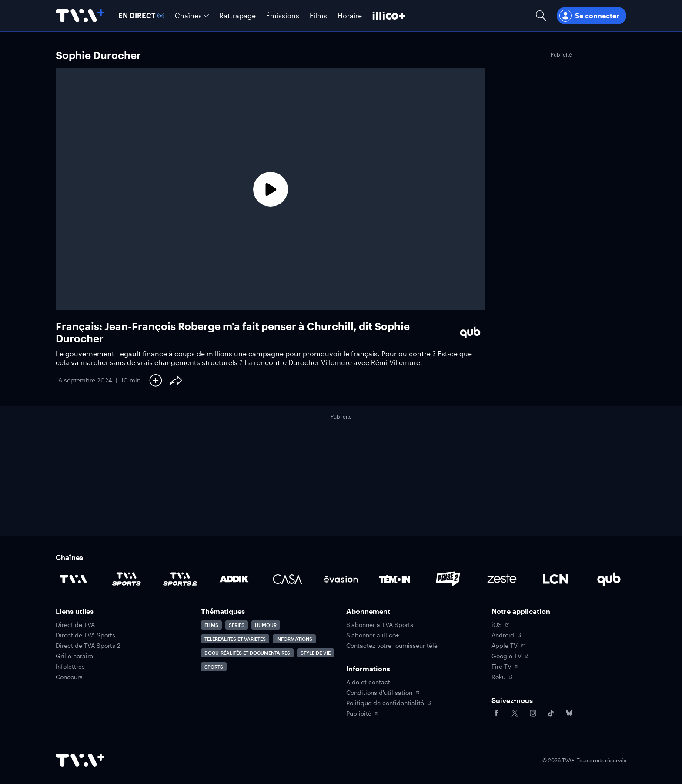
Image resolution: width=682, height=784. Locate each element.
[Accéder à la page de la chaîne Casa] (288, 579)
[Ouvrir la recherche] (541, 16)
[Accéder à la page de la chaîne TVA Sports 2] (180, 579)
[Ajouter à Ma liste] (156, 380)
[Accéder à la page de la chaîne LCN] (555, 579)
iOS (500, 625)
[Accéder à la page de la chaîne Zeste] (502, 579)
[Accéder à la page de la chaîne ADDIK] (234, 579)
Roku (502, 677)
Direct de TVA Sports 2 (88, 646)
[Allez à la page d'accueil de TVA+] (80, 16)
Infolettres (70, 667)
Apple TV (508, 646)
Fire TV (505, 667)
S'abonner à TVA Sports (380, 625)
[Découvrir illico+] (389, 16)
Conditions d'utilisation (383, 693)
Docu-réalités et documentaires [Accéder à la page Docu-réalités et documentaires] (247, 653)
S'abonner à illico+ (373, 635)
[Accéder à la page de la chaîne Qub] (609, 579)
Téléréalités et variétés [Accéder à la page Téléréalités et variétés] (235, 639)
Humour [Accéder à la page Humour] (266, 625)
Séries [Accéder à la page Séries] (237, 625)
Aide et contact (368, 682)
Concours (69, 677)
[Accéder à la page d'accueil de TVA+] (80, 760)
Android (506, 635)
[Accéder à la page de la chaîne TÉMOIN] (394, 579)
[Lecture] (271, 189)
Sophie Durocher (98, 55)
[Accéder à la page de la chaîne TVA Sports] (127, 579)
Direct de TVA (75, 625)
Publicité (362, 714)
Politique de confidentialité (389, 703)
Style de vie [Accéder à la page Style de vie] (316, 653)
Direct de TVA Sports (85, 635)
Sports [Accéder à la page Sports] (214, 667)
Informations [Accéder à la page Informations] (294, 639)
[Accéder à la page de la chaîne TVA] (73, 579)
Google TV (510, 656)
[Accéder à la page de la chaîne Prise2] (448, 579)
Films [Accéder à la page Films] (211, 625)
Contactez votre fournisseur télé (392, 646)
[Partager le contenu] (176, 380)
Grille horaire (74, 656)
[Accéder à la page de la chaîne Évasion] (341, 579)
